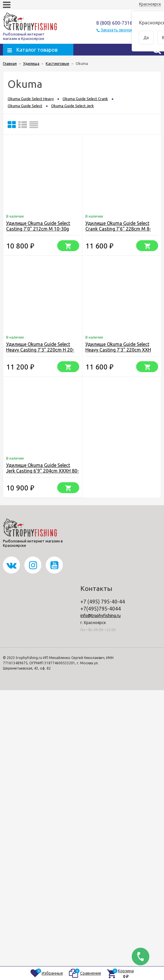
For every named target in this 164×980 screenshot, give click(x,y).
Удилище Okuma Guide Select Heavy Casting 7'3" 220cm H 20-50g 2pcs (40, 350)
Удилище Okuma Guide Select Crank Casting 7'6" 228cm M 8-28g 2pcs (118, 229)
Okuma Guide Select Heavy (31, 99)
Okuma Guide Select (25, 106)
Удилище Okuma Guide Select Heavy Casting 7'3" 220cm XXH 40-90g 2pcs (118, 350)
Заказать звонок (116, 30)
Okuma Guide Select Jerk (72, 106)
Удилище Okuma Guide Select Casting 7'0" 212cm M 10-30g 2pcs (38, 229)
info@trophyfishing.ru (100, 616)
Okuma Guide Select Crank (85, 99)
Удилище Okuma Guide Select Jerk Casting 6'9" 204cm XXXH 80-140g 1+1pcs (43, 471)
